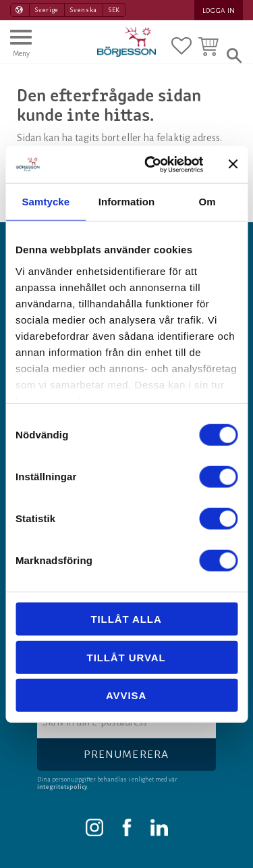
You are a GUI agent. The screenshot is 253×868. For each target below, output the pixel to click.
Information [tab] (127, 202)
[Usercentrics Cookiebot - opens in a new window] (151, 164)
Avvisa (126, 695)
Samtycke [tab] (46, 202)
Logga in (219, 10)
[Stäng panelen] (233, 164)
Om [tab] (207, 202)
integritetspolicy (62, 787)
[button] (21, 49)
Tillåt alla (126, 619)
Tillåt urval (126, 657)
